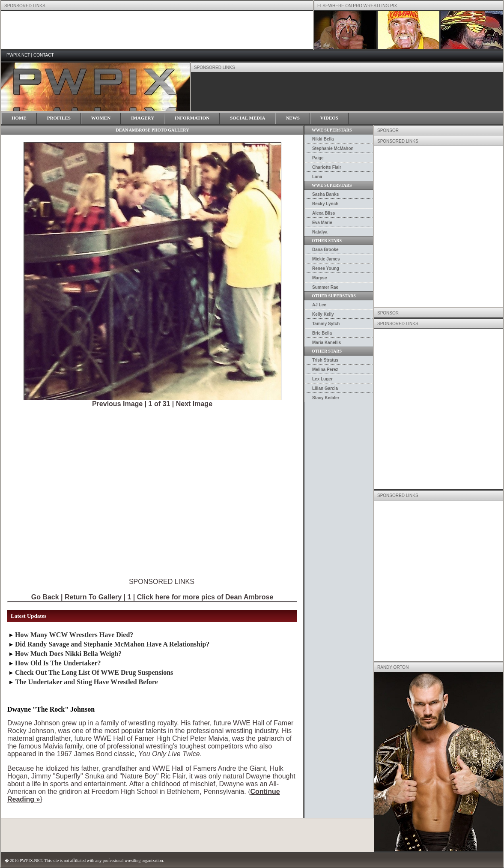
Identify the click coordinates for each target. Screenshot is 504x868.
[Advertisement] (94, 226)
